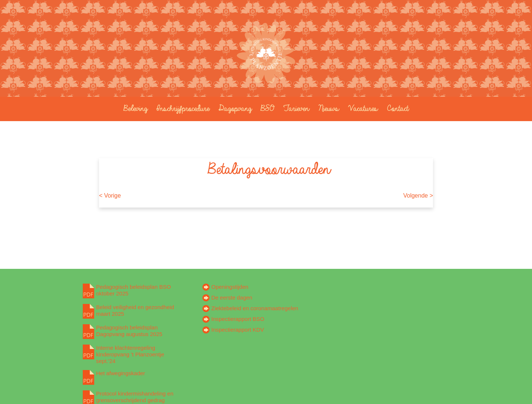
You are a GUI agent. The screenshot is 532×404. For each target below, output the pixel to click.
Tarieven (295, 108)
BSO (266, 108)
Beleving (134, 108)
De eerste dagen (232, 297)
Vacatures (361, 108)
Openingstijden (230, 287)
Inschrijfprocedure (181, 108)
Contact (396, 108)
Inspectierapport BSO (238, 319)
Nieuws (327, 108)
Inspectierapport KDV (238, 330)
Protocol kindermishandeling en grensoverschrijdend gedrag (135, 397)
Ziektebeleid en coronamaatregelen (255, 308)
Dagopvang (233, 108)
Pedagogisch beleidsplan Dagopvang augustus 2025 (129, 331)
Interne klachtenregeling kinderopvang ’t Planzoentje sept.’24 (130, 354)
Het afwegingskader (121, 373)
